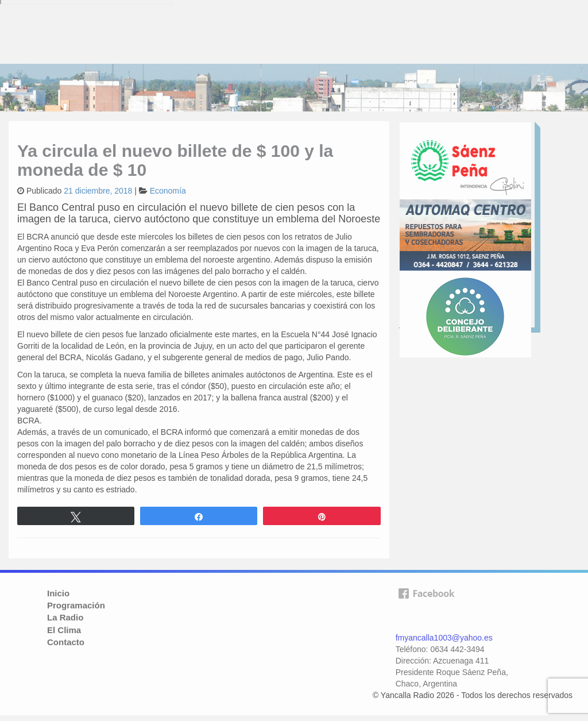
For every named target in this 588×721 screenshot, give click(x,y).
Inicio (58, 593)
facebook (426, 607)
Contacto (66, 642)
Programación (76, 605)
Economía (168, 191)
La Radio (65, 617)
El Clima (64, 630)
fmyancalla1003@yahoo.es (444, 638)
